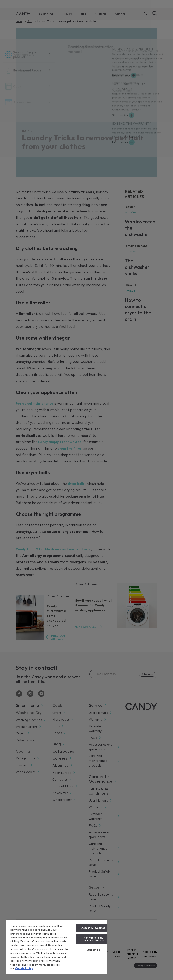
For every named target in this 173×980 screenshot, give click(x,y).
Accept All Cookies (93, 928)
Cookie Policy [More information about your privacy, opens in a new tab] (24, 968)
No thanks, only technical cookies (93, 939)
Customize (93, 950)
